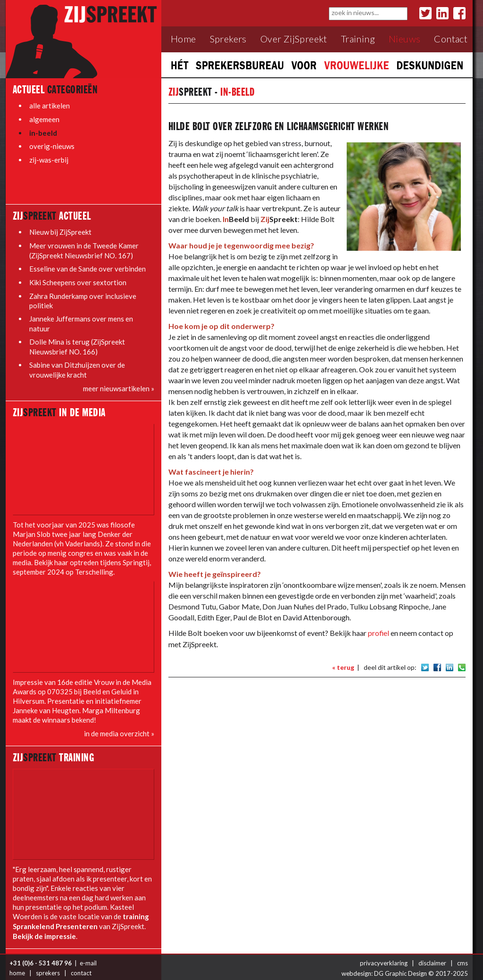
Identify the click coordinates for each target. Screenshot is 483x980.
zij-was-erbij (49, 158)
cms (462, 956)
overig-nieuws (52, 145)
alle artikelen (50, 106)
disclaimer (432, 956)
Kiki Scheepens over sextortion (78, 279)
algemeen (44, 119)
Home (183, 39)
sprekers (48, 966)
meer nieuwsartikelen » (119, 384)
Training (358, 39)
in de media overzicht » (119, 729)
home (17, 966)
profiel (379, 633)
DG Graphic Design (400, 966)
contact (81, 966)
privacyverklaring (384, 956)
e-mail (88, 956)
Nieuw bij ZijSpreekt (61, 230)
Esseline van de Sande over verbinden (87, 266)
